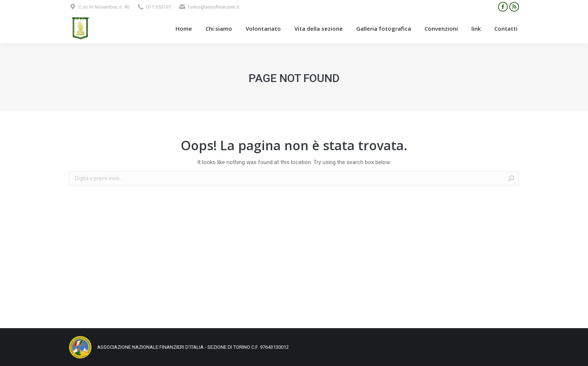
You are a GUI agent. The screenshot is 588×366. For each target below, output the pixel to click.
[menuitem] (184, 28)
